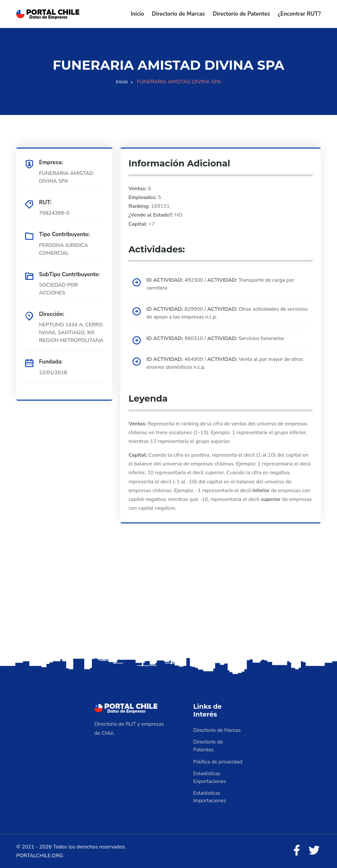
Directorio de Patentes (241, 14)
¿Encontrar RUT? (299, 14)
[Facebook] (297, 850)
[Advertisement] (168, 605)
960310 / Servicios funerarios (216, 338)
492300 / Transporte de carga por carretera (221, 284)
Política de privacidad (218, 761)
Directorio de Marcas (178, 14)
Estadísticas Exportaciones (210, 777)
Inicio (137, 14)
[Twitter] (314, 850)
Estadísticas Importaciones (210, 797)
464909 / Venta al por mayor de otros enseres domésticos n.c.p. (225, 363)
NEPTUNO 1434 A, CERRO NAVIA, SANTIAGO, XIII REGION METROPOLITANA (71, 333)
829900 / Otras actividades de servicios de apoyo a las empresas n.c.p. (228, 313)
